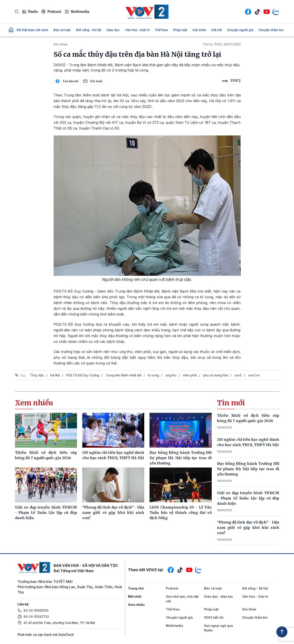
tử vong (153, 375)
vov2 (238, 375)
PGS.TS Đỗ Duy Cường (83, 375)
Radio (30, 12)
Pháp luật (180, 30)
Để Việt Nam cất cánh (33, 30)
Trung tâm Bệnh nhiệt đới (124, 375)
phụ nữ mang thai (216, 375)
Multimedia (77, 12)
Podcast (51, 12)
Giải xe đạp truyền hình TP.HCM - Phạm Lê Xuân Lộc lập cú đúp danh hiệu (248, 498)
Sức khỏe (199, 30)
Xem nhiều (136, 605)
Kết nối (217, 30)
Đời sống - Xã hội (89, 30)
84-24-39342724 (36, 617)
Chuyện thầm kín (271, 30)
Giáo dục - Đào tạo (218, 596)
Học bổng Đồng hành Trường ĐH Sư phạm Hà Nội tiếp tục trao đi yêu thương (248, 469)
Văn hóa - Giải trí (137, 30)
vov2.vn (254, 375)
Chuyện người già (240, 30)
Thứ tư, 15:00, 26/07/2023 (222, 44)
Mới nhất (135, 596)
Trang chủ (136, 588)
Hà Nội (55, 375)
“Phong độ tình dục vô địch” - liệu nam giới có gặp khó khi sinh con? (248, 528)
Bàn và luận (62, 30)
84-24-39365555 (36, 610)
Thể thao (162, 30)
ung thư (171, 375)
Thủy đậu (37, 375)
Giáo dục (113, 30)
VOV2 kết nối (214, 617)
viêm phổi (190, 375)
